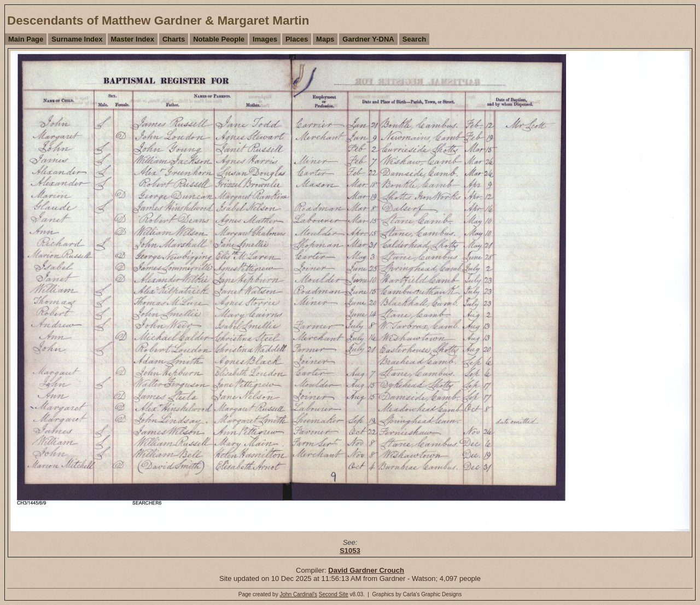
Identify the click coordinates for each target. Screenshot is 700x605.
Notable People (219, 39)
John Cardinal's (298, 594)
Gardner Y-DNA (368, 39)
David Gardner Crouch (366, 570)
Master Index (133, 39)
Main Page (26, 39)
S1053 (350, 551)
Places (297, 39)
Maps (325, 39)
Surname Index (77, 39)
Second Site (334, 594)
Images (265, 39)
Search (414, 39)
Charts (174, 39)
